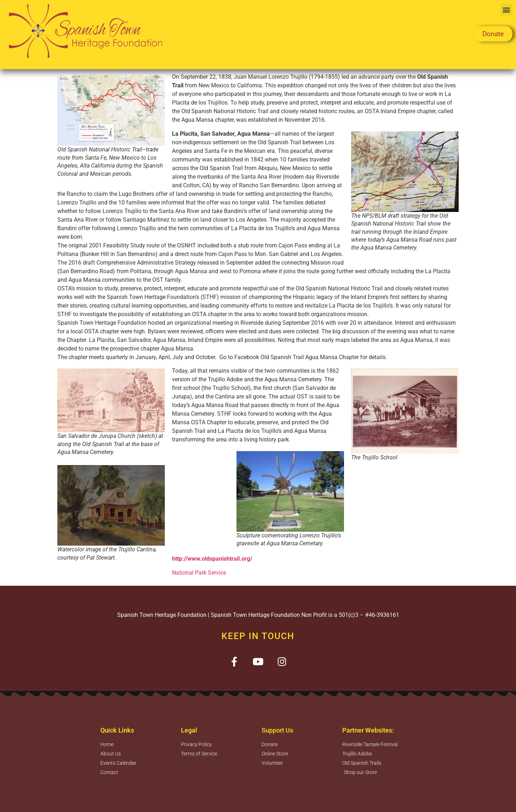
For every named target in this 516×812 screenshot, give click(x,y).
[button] (507, 9)
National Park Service (200, 573)
